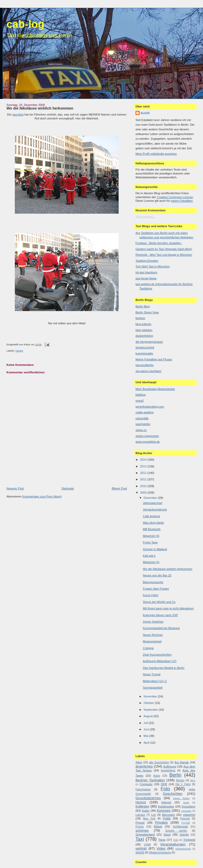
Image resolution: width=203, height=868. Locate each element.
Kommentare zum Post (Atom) (42, 496)
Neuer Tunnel (152, 674)
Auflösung (170, 766)
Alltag (139, 762)
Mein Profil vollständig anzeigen (156, 154)
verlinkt (141, 848)
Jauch (186, 803)
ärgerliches (144, 766)
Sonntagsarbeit (153, 688)
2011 (144, 479)
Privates (161, 822)
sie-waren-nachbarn (148, 371)
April (147, 743)
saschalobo (143, 424)
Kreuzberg (188, 806)
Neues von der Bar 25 (157, 575)
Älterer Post (119, 488)
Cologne (148, 648)
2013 (144, 466)
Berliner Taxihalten (150, 780)
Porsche (185, 819)
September (151, 710)
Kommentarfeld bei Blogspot (161, 628)
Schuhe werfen (176, 831)
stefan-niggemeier (147, 436)
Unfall (147, 845)
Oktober (149, 703)
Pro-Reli (186, 823)
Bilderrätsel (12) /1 (155, 681)
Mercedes (168, 815)
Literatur (140, 815)
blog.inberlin (143, 324)
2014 (144, 460)
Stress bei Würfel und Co (159, 602)
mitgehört (189, 815)
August (148, 716)
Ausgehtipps (168, 771)
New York (149, 819)
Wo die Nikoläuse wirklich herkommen (40, 108)
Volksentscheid (183, 849)
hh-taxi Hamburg (146, 272)
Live (154, 815)
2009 (144, 493)
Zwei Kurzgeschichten (157, 655)
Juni (147, 729)
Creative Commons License (175, 197)
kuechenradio (144, 353)
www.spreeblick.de (148, 442)
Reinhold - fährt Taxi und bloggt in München (164, 255)
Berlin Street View (147, 312)
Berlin (175, 775)
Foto (165, 789)
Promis (140, 827)
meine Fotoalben (182, 201)
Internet (166, 802)
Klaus (145, 113)
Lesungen (186, 811)
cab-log (25, 24)
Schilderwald (180, 827)
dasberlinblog (144, 336)
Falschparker (143, 789)
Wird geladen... (145, 217)
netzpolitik (142, 418)
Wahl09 (140, 853)
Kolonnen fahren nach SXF (160, 615)
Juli (146, 723)
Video (161, 848)
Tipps (162, 840)
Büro (193, 780)
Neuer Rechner (153, 635)
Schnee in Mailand (155, 549)
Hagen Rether (181, 798)
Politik (167, 818)
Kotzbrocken (166, 806)
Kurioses (164, 810)
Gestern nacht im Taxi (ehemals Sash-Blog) (164, 249)
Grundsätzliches (148, 798)
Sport (167, 835)
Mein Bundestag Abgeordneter (155, 389)
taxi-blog (18, 115)
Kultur (146, 811)
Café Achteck (151, 516)
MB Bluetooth (152, 529)
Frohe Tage (150, 542)
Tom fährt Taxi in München (153, 266)
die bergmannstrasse (149, 342)
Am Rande (182, 762)
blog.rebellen (144, 330)
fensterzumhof (145, 347)
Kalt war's (149, 556)
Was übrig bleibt (153, 523)
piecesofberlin (145, 365)
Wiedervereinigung (160, 853)
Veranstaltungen (173, 844)
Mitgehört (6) (151, 536)
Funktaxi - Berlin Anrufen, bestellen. (159, 243)
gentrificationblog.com (150, 407)
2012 (144, 473)
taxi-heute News (146, 278)
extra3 (140, 401)
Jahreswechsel (153, 503)
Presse (140, 823)
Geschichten (172, 794)
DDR (164, 784)
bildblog (141, 395)
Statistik (184, 835)
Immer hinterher (153, 622)
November (151, 696)
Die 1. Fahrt (183, 784)
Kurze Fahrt (150, 595)
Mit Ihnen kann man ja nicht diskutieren (168, 608)
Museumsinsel (152, 641)
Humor (19, 351)
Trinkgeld (189, 840)
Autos (157, 776)
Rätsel (158, 826)
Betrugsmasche (153, 582)
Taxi (140, 839)
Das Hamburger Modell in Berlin (164, 668)
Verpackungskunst (155, 509)
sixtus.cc (141, 430)
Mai (146, 736)
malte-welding (145, 412)
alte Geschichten (159, 762)
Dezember (151, 498)
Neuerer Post (15, 488)
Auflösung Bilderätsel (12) (160, 661)
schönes (142, 830)
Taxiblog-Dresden (147, 261)
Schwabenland (145, 835)
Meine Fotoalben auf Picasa (154, 359)
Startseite (68, 488)
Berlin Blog (143, 306)
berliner (140, 318)
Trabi (175, 840)
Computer (146, 784)
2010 (144, 486)
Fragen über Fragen (156, 589)
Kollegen (142, 806)
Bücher (180, 780)
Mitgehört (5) (151, 562)
